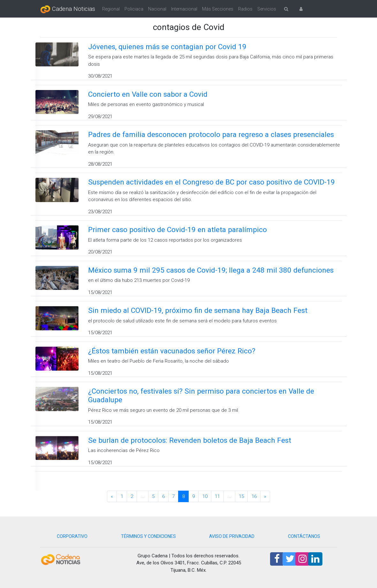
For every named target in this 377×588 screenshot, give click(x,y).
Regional (111, 9)
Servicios (267, 9)
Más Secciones (218, 9)
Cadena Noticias (68, 9)
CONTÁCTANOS (304, 536)
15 (241, 496)
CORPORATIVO (72, 536)
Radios (245, 9)
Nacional (157, 9)
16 (254, 496)
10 (205, 496)
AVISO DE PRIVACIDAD (232, 536)
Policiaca (134, 9)
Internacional (184, 9)
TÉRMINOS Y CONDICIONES (148, 536)
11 (217, 496)
